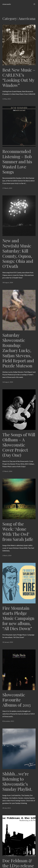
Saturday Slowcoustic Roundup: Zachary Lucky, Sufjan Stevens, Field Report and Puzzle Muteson (18, 350)
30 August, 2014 (8, 282)
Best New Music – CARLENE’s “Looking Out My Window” (19, 78)
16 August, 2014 (8, 382)
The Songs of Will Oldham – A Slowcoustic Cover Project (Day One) (19, 445)
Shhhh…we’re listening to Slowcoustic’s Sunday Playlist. (17, 781)
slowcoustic (7, 4)
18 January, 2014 (8, 642)
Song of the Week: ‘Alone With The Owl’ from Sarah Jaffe (18, 531)
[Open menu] (34, 4)
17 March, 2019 (7, 188)
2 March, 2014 (7, 555)
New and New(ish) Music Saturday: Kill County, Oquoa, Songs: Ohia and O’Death (18, 253)
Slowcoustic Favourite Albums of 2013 (17, 700)
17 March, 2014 (7, 471)
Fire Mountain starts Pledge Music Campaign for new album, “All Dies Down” (18, 618)
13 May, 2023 (7, 99)
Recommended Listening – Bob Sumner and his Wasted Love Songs (17, 162)
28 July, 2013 (6, 808)
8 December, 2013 (8, 721)
